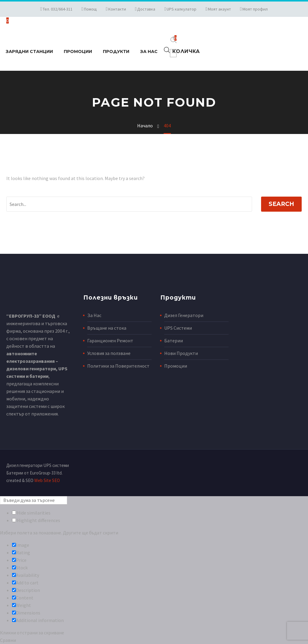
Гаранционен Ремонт (110, 341)
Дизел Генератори (184, 315)
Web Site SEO (47, 480)
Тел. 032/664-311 (58, 9)
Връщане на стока (107, 328)
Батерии (174, 341)
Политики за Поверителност (118, 366)
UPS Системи (178, 328)
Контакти (117, 9)
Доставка (146, 9)
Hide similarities (31, 513)
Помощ (90, 9)
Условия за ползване (109, 353)
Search (281, 204)
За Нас (149, 51)
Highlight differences (36, 520)
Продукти (116, 51)
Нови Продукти (181, 353)
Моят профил (255, 9)
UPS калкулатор (182, 9)
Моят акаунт (219, 9)
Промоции (78, 51)
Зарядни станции (29, 51)
